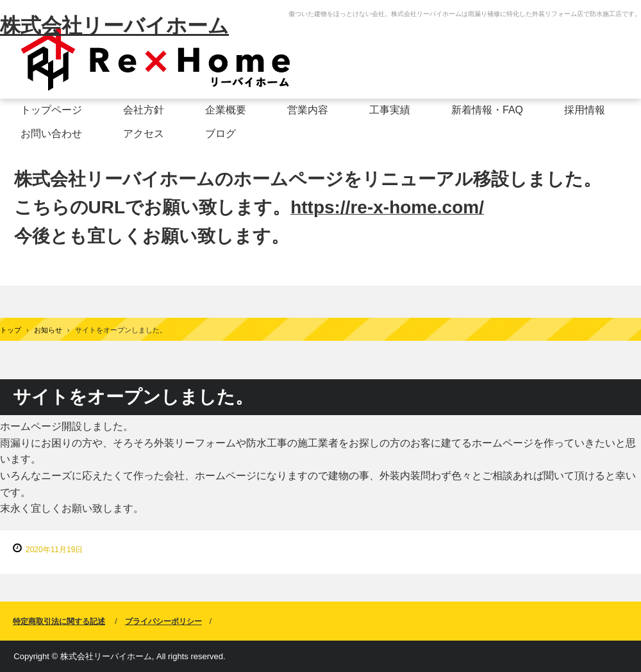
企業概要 (226, 110)
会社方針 (144, 110)
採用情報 (585, 110)
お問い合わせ (51, 134)
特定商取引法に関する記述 (59, 621)
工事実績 (390, 110)
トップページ (51, 110)
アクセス (144, 134)
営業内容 (308, 110)
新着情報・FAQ (487, 110)
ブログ (221, 134)
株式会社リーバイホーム (114, 26)
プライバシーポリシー (163, 621)
